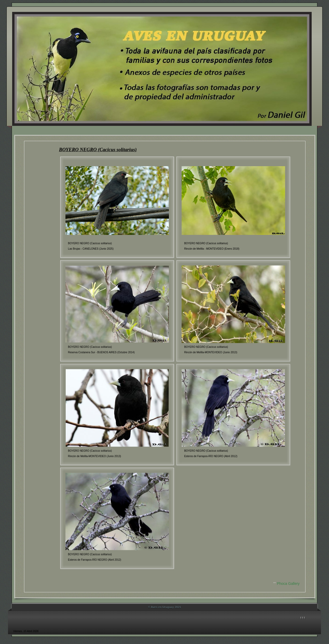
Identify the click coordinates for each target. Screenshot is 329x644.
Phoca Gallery (288, 584)
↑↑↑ (303, 618)
